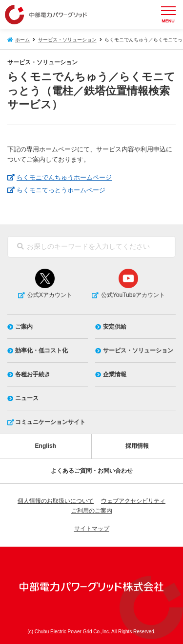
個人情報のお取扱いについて (56, 501)
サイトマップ (92, 529)
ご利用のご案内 (92, 511)
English (46, 446)
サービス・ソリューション (67, 40)
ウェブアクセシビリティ (133, 501)
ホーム (22, 40)
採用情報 (137, 446)
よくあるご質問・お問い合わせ (92, 471)
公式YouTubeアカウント (133, 295)
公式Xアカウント (50, 295)
